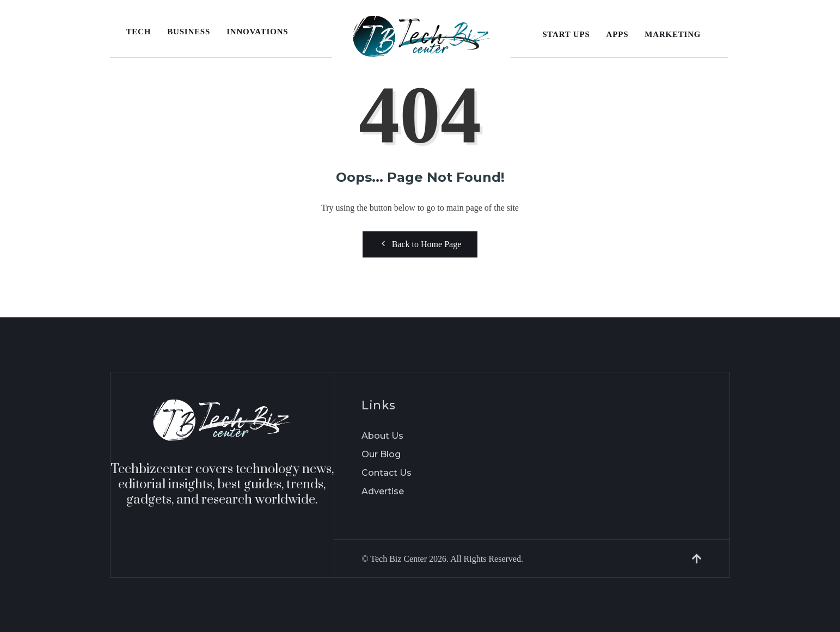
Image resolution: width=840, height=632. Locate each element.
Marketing (673, 34)
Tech (139, 32)
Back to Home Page (420, 244)
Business (189, 32)
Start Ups (566, 34)
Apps (618, 34)
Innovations (257, 32)
